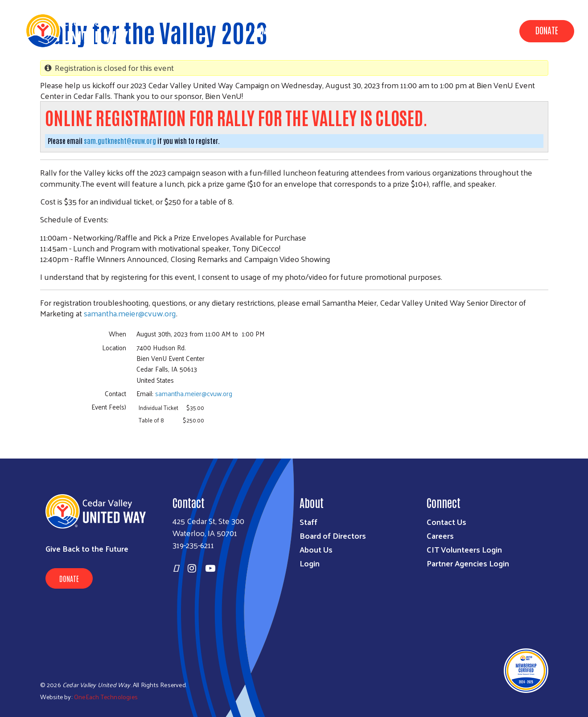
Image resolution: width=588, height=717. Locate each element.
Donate (547, 30)
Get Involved (479, 30)
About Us (379, 30)
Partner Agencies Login (468, 563)
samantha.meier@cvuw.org (130, 313)
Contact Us (446, 522)
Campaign (426, 30)
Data (340, 30)
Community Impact (285, 30)
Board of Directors (333, 535)
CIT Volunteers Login (464, 549)
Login (310, 563)
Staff (308, 522)
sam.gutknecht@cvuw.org (120, 141)
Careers (440, 535)
